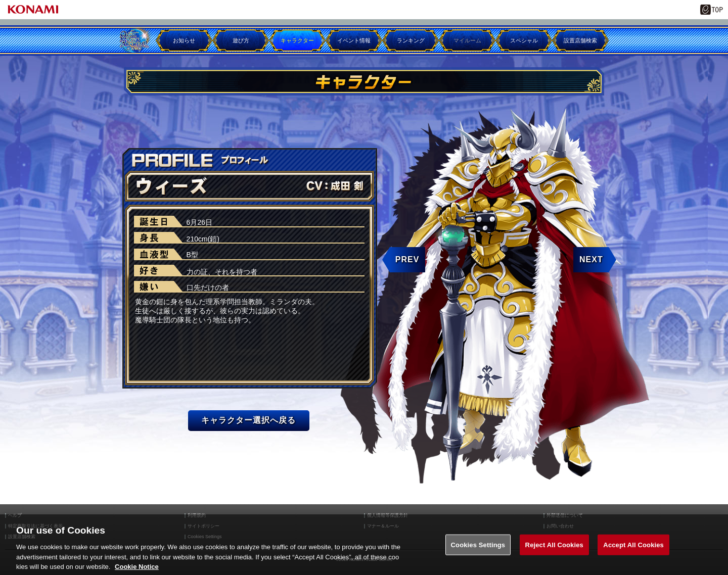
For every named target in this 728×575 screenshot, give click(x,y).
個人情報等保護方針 (388, 516)
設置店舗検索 (580, 40)
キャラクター (297, 40)
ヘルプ (15, 516)
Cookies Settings (478, 556)
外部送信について (565, 516)
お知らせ (184, 40)
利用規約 (197, 516)
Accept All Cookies (633, 556)
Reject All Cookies (554, 556)
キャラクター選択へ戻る (248, 420)
